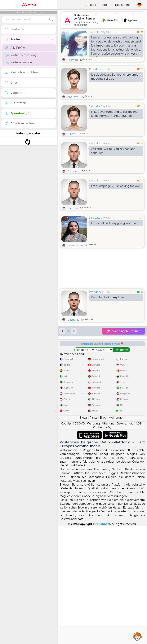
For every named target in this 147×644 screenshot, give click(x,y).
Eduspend (74, 171)
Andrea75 (73, 97)
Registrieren (123, 5)
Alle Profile (15, 48)
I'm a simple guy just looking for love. (116, 186)
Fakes (94, 536)
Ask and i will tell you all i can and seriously (113, 151)
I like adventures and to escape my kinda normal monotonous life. (114, 114)
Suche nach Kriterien (123, 331)
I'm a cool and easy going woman (114, 223)
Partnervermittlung (21, 55)
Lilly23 (71, 134)
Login (106, 5)
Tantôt (29, 5)
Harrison (73, 208)
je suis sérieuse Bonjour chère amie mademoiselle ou (115, 77)
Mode (90, 5)
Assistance (137, 636)
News (84, 536)
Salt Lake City (97, 32)
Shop (103, 536)
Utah (109, 32)
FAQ (109, 545)
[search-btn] (51, 19)
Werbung (94, 542)
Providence (96, 69)
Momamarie (75, 245)
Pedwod (73, 60)
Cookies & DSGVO (73, 542)
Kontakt (98, 545)
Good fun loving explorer (108, 297)
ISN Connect (102, 642)
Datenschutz (125, 542)
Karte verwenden (19, 62)
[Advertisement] (102, 20)
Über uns (108, 542)
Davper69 (73, 320)
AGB (139, 542)
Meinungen (116, 536)
